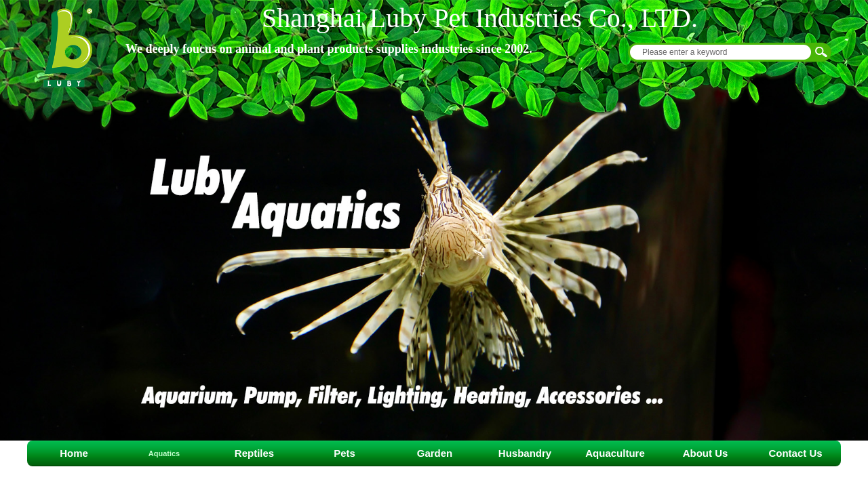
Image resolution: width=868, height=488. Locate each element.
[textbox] (721, 52)
